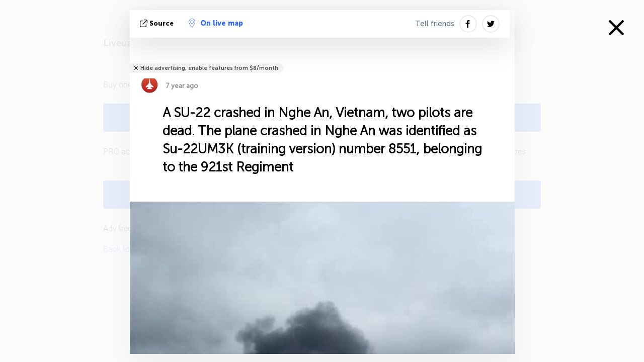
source (158, 23)
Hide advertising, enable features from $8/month (209, 68)
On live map (216, 23)
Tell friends (435, 24)
